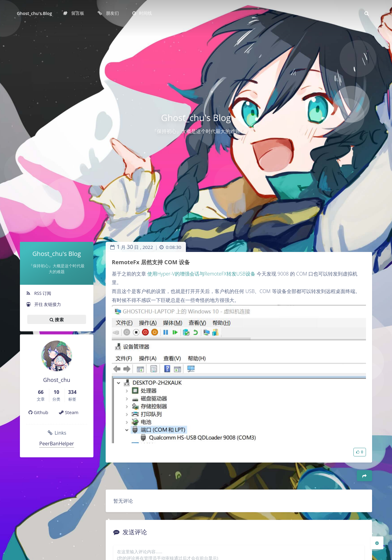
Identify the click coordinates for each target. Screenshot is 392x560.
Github (38, 412)
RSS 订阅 (39, 293)
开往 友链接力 (43, 304)
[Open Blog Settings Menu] (377, 543)
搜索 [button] (57, 319)
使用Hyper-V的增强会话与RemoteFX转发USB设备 (201, 274)
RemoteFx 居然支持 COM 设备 (151, 262)
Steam (69, 412)
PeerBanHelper (57, 444)
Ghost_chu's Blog (34, 13)
